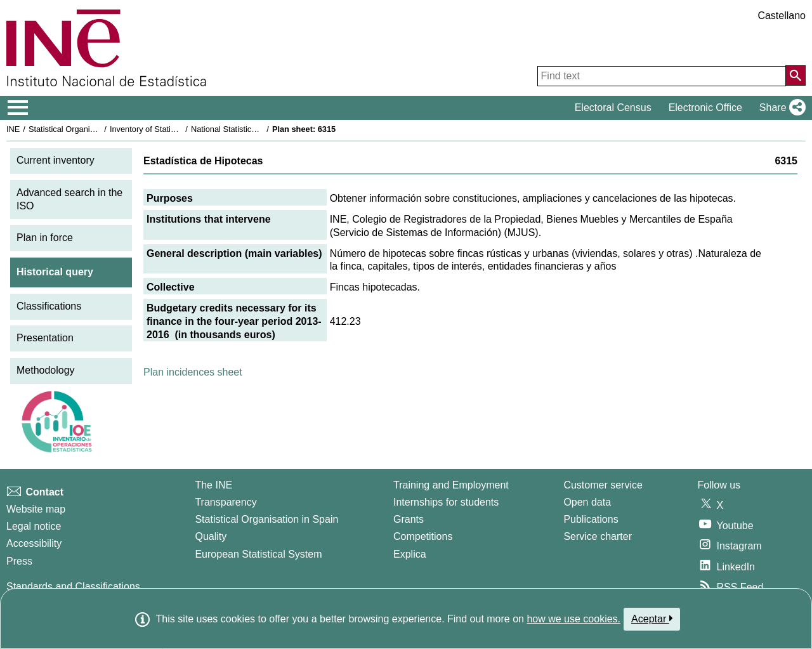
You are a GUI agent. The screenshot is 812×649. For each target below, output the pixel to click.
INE (13, 129)
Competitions (423, 536)
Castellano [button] (782, 16)
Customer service (603, 485)
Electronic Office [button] (705, 108)
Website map (36, 509)
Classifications (49, 306)
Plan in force (45, 238)
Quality (211, 536)
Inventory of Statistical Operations (170, 129)
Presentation (45, 338)
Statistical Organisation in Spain (86, 129)
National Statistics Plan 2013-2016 (253, 129)
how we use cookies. (573, 619)
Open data (587, 502)
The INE (213, 485)
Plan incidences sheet (193, 372)
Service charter (598, 536)
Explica (410, 554)
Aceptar (652, 619)
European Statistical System (258, 554)
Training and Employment (451, 485)
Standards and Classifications (73, 587)
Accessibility (34, 543)
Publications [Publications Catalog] (591, 519)
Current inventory (56, 160)
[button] (780, 108)
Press (19, 561)
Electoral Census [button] (613, 108)
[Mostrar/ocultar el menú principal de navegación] (18, 108)
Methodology (46, 370)
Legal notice (34, 526)
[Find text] (662, 76)
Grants (409, 519)
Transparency (226, 502)
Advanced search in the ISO (69, 199)
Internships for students (446, 502)
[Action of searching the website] (796, 75)
